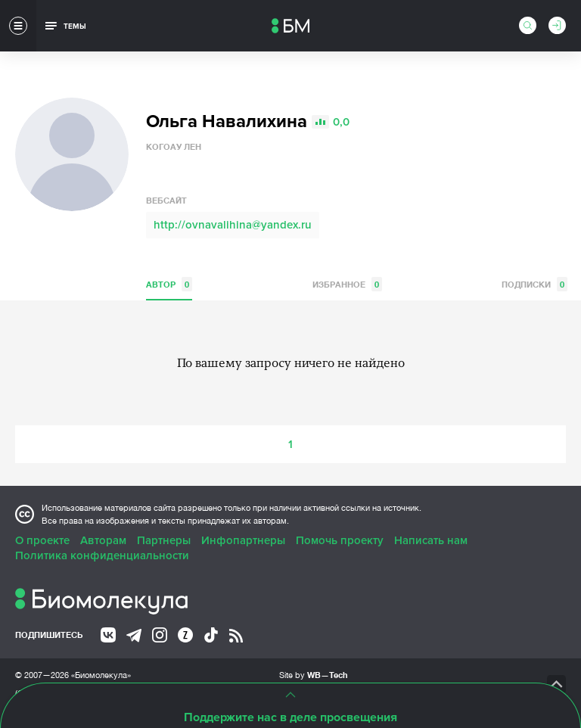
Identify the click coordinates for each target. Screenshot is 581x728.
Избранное (347, 284)
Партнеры (164, 540)
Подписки (534, 284)
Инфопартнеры (243, 540)
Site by (314, 675)
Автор (169, 284)
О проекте (42, 540)
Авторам (103, 540)
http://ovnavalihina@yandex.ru (233, 225)
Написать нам (431, 540)
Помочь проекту (340, 540)
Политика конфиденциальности (102, 555)
